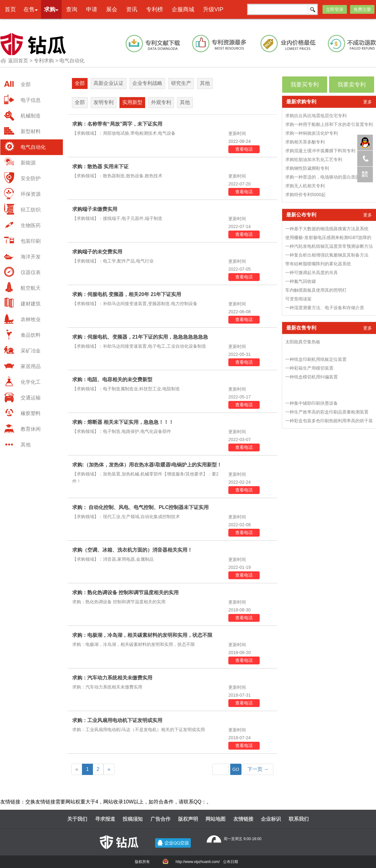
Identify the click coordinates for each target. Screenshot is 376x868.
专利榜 (155, 9)
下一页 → (258, 769)
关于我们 (77, 819)
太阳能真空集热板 (303, 342)
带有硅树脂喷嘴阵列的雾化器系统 (318, 264)
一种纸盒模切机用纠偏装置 (312, 377)
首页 (10, 9)
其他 (205, 83)
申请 (92, 9)
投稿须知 (133, 819)
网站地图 (216, 819)
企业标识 (271, 819)
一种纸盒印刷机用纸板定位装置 (316, 359)
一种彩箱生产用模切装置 (309, 368)
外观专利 (161, 102)
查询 (72, 9)
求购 (50, 9)
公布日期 (231, 862)
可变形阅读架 (298, 299)
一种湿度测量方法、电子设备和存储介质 (325, 308)
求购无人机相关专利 (305, 186)
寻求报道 (105, 819)
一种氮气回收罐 (301, 281)
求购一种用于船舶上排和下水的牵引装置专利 (329, 124)
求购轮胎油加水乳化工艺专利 (314, 159)
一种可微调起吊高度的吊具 (312, 273)
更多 (368, 102)
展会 (112, 9)
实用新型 (132, 102)
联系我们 (299, 819)
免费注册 (362, 9)
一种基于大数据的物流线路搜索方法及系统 (327, 229)
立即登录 (335, 9)
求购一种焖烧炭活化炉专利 (312, 133)
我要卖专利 (352, 85)
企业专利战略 (147, 83)
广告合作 (160, 819)
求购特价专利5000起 (305, 195)
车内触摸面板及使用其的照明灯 (316, 290)
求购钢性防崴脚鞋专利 (307, 168)
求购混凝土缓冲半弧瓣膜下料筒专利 (320, 151)
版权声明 (188, 819)
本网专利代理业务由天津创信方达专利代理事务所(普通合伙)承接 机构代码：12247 (206, 24)
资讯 (132, 9)
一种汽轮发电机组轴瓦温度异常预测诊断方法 (329, 246)
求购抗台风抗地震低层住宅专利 (316, 116)
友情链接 (243, 819)
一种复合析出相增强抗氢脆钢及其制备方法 (327, 255)
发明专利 (104, 102)
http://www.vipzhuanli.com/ (198, 862)
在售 (29, 9)
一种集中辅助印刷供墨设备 (312, 403)
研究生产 (181, 83)
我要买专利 (305, 85)
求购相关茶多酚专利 (305, 142)
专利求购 (44, 61)
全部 (80, 83)
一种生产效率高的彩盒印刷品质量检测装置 (327, 412)
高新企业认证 (109, 83)
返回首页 (14, 61)
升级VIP (213, 9)
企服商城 (183, 9)
